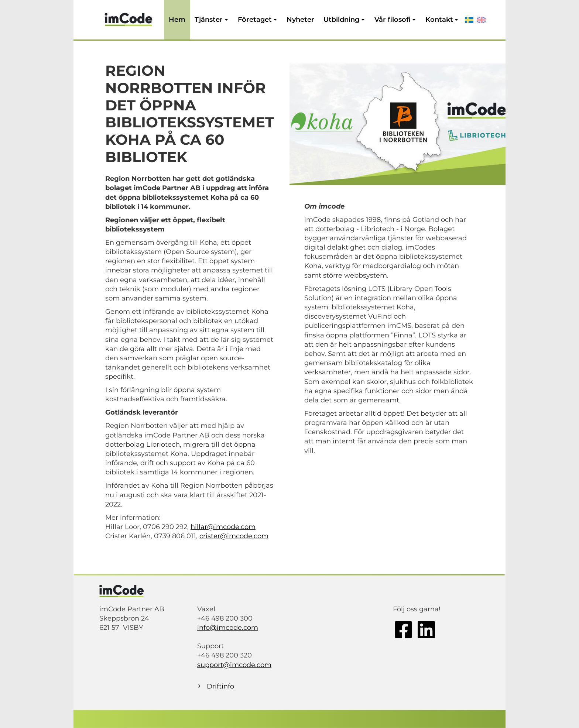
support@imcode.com (234, 665)
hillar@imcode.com (223, 527)
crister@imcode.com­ (234, 536)
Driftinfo (220, 686)
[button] (212, 20)
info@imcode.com (228, 628)
